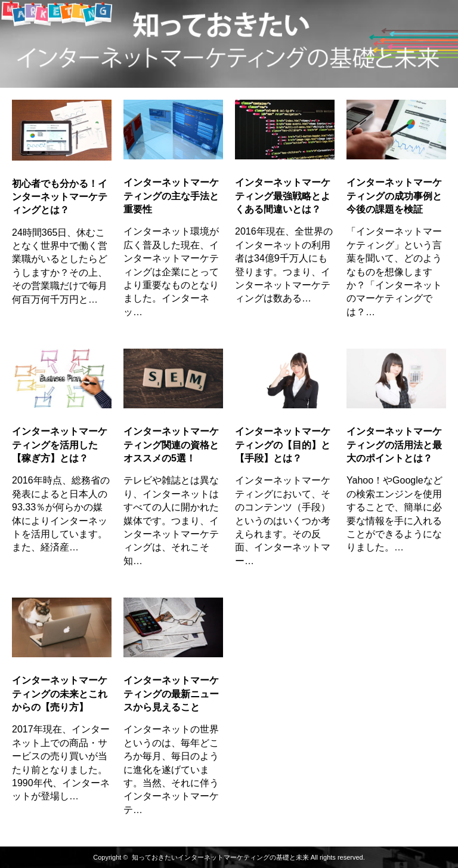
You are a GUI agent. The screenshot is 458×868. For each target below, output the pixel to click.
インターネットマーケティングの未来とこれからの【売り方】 (60, 694)
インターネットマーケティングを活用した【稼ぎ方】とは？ (60, 445)
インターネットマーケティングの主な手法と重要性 (171, 196)
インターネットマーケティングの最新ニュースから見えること (171, 694)
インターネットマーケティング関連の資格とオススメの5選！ (171, 445)
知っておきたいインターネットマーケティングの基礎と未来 (220, 857)
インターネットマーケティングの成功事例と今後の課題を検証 (394, 196)
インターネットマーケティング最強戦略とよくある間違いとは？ (283, 196)
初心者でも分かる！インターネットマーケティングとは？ (60, 197)
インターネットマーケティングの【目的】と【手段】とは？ (283, 445)
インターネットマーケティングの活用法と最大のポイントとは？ (394, 445)
